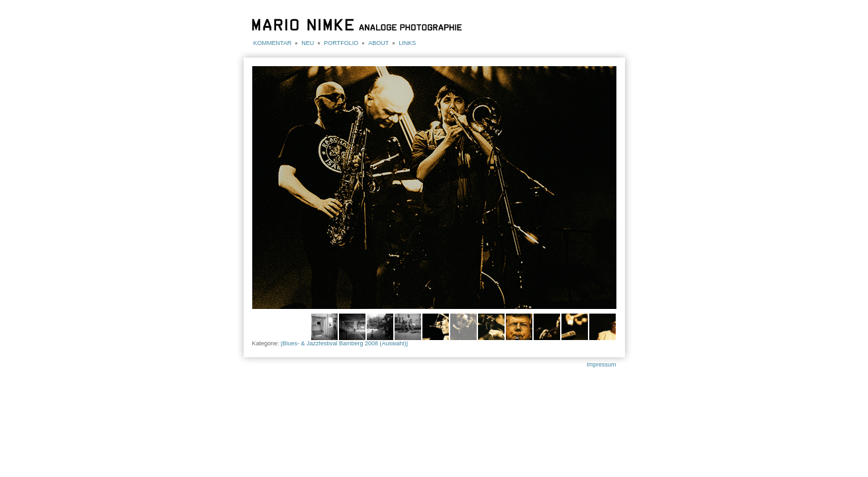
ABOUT (378, 43)
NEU (308, 43)
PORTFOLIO (341, 43)
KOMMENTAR (273, 43)
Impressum (602, 365)
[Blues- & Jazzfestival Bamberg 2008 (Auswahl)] (344, 343)
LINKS (407, 43)
